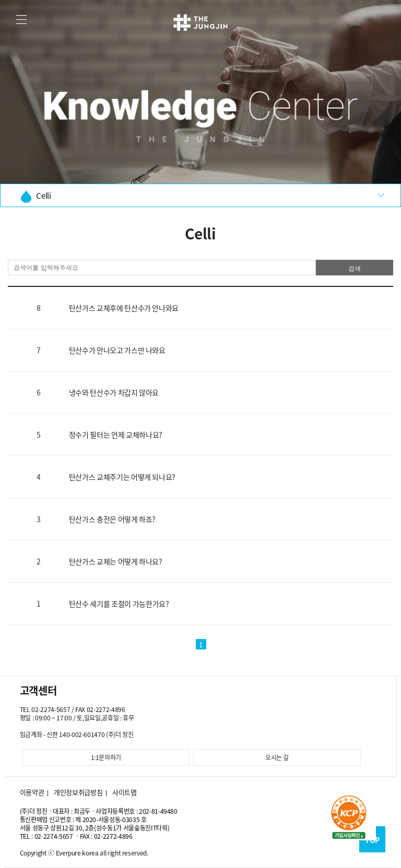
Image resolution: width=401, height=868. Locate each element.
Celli (36, 196)
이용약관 (32, 792)
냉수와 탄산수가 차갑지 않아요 (114, 392)
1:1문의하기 (106, 757)
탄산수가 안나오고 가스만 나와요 (117, 350)
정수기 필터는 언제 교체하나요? (116, 435)
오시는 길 (277, 757)
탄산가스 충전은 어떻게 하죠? (112, 519)
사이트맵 (125, 792)
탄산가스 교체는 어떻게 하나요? (116, 561)
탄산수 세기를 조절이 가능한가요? (119, 604)
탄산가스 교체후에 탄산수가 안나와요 (124, 308)
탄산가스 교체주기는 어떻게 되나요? (122, 477)
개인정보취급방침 (78, 792)
